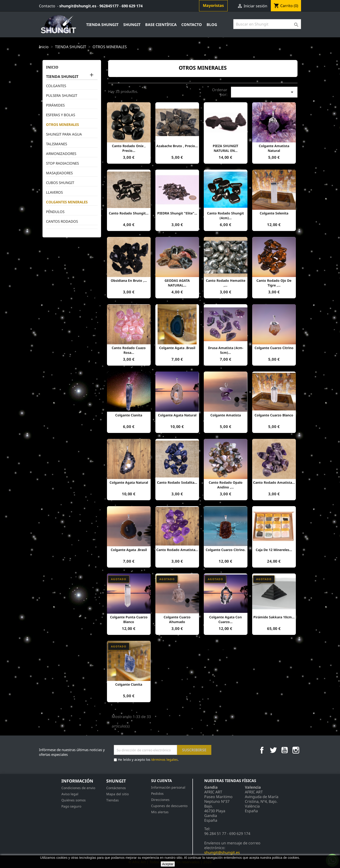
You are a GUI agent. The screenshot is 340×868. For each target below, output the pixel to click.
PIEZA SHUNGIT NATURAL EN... (225, 148)
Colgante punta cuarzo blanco (129, 619)
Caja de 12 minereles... (274, 550)
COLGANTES (56, 86)
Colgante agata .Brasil (177, 348)
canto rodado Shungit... (129, 213)
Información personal (168, 787)
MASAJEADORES (59, 173)
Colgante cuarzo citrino (274, 348)
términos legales (165, 759)
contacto (192, 25)
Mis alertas (160, 812)
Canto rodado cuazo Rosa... (129, 350)
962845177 (109, 6)
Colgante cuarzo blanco (274, 415)
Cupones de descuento (169, 806)
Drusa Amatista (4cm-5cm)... (226, 350)
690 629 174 (132, 6)
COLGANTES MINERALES (67, 202)
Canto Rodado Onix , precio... (129, 148)
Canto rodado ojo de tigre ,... (274, 283)
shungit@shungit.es (78, 6)
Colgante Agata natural (177, 415)
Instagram (296, 750)
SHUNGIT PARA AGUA (64, 134)
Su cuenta (161, 781)
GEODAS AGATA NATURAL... (177, 283)
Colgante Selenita (274, 213)
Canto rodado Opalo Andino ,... (226, 485)
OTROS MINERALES (62, 124)
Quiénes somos (74, 800)
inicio (52, 67)
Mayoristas (213, 5)
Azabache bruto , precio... (177, 146)
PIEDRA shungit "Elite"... (177, 213)
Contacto (47, 6)
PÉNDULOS (55, 212)
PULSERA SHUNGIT (62, 95)
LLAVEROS (54, 192)
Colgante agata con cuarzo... (225, 619)
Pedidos (157, 793)
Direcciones (160, 800)
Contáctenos (116, 788)
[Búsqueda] (267, 24)
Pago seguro (71, 806)
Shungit (132, 25)
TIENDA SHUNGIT (102, 25)
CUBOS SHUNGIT (60, 183)
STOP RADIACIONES (62, 163)
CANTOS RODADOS (62, 221)
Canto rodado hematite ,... (226, 283)
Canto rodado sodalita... (177, 482)
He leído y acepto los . (146, 760)
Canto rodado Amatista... (274, 482)
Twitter (273, 750)
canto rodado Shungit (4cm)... (225, 216)
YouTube (285, 750)
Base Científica (161, 25)
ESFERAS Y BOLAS (61, 115)
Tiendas (113, 800)
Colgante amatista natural (274, 148)
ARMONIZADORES (61, 154)
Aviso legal (70, 794)
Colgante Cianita (129, 415)
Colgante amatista (226, 415)
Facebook (262, 750)
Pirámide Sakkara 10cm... (274, 617)
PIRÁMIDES (55, 105)
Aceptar (168, 864)
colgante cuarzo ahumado (177, 619)
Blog (212, 25)
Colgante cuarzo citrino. (226, 550)
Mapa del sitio (117, 794)
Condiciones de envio (78, 788)
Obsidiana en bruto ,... (129, 280)
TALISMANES (57, 144)
